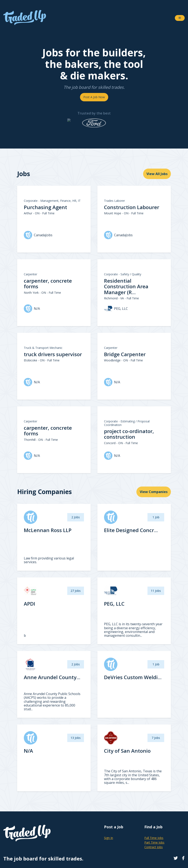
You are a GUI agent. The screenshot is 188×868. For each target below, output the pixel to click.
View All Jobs (157, 174)
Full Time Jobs (154, 838)
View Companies (154, 492)
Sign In (109, 838)
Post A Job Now (94, 97)
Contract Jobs (154, 847)
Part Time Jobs (154, 842)
